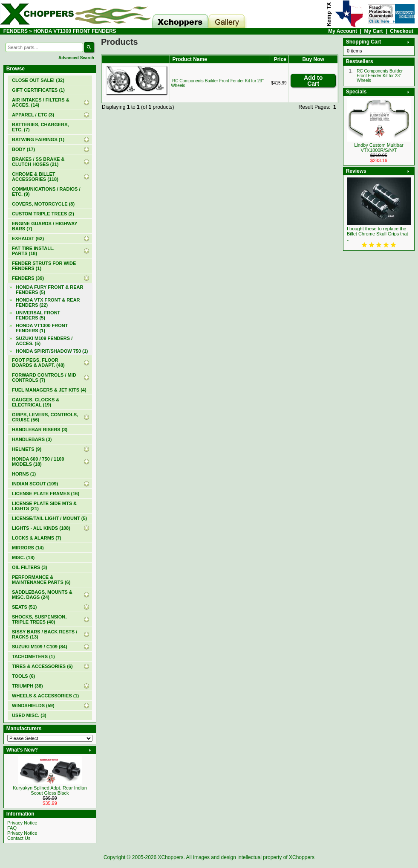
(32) (38, 80)
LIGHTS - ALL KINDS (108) (41, 528)
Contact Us (19, 838)
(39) (28, 278)
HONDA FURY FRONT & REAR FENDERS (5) (49, 290)
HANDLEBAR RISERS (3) (40, 430)
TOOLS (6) (23, 676)
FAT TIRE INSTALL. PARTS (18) (33, 251)
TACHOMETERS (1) (33, 656)
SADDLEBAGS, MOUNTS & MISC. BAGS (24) (42, 595)
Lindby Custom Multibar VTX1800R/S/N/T (379, 148)
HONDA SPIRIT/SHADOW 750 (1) (52, 351)
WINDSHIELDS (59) (33, 705)
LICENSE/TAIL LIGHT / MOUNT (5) (49, 518)
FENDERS (16, 31)
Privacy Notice (22, 823)
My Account (343, 31)
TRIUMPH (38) (27, 686)
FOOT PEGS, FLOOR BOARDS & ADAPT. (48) (38, 363)
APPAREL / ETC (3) (33, 115)
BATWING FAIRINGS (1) (38, 139)
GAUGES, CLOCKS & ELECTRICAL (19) (36, 402)
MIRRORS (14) (28, 548)
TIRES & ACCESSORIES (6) (42, 666)
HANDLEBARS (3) (32, 439)
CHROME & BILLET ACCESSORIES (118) (35, 177)
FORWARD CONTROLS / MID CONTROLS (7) (44, 377)
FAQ (12, 828)
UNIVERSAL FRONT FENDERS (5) (38, 315)
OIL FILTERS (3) (30, 567)
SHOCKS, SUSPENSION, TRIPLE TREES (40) (39, 619)
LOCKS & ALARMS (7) (37, 538)
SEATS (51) (24, 607)
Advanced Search (76, 58)
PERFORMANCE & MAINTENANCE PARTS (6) (41, 580)
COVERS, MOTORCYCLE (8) (43, 204)
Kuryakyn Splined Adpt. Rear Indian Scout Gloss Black (50, 790)
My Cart (374, 31)
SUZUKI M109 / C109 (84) (40, 647)
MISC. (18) (23, 557)
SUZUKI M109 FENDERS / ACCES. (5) (44, 341)
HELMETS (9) (27, 449)
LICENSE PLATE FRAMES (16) (46, 494)
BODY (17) (23, 149)
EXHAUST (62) (28, 238)
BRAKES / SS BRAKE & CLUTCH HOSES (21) (38, 162)
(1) (38, 90)
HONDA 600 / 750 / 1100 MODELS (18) (38, 462)
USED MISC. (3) (29, 715)
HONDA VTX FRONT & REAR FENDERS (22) (48, 302)
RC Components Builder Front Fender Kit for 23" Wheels (380, 76)
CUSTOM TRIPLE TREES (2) (43, 214)
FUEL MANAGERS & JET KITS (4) (49, 390)
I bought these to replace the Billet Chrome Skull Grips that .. (378, 234)
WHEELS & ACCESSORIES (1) (45, 696)
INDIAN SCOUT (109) (35, 484)
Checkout (402, 31)
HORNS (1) (24, 474)
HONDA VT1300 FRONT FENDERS (75, 31)
